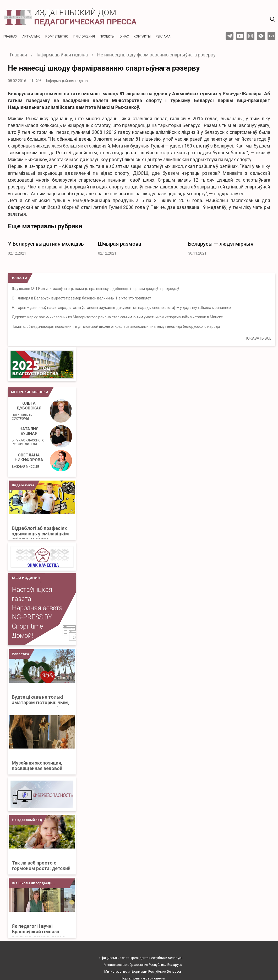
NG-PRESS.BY (32, 617)
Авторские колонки (29, 392)
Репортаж (20, 654)
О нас (124, 36)
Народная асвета (37, 608)
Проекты (107, 36)
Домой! (22, 636)
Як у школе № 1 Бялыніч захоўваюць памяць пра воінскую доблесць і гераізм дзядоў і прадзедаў (95, 289)
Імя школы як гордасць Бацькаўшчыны (32, 884)
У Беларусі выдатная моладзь (46, 244)
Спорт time (27, 626)
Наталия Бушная (29, 436)
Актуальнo (31, 36)
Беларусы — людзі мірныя (221, 244)
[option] (49, 247)
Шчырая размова (120, 244)
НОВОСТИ (19, 278)
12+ (272, 36)
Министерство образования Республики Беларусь (143, 965)
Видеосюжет (23, 485)
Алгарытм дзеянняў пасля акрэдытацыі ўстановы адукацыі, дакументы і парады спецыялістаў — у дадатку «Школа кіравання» (121, 308)
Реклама (163, 36)
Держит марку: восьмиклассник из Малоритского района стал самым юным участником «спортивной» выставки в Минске (117, 317)
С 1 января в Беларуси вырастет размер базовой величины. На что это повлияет (81, 298)
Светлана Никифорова (28, 461)
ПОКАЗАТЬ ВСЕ (258, 338)
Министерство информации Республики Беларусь (143, 971)
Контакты (142, 36)
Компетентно (57, 36)
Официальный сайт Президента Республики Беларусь (141, 958)
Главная (10, 36)
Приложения (84, 36)
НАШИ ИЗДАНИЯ (25, 578)
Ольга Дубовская (29, 411)
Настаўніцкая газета (32, 594)
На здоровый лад (27, 820)
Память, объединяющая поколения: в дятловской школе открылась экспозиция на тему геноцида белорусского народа (116, 326)
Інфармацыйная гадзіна (67, 81)
